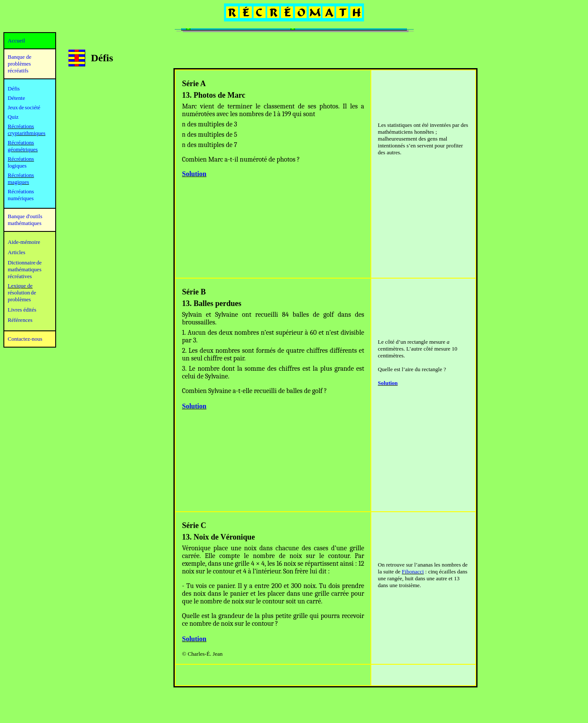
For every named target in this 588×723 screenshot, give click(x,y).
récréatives (20, 276)
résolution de (22, 292)
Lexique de (20, 286)
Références (20, 320)
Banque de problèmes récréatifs (19, 64)
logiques (17, 166)
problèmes (19, 299)
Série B (194, 292)
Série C (194, 525)
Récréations (21, 159)
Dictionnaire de (25, 262)
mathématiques (25, 269)
